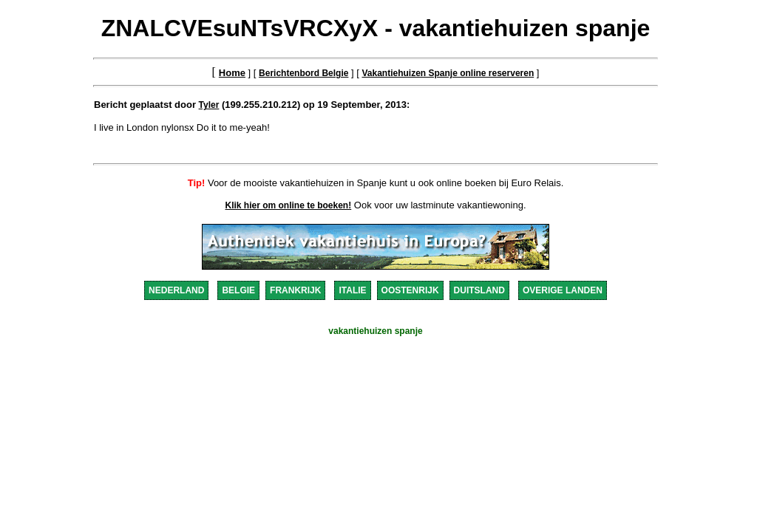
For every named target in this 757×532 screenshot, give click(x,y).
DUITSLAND (479, 290)
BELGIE (238, 290)
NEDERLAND (176, 290)
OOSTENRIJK (410, 290)
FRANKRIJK (295, 290)
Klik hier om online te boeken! (289, 205)
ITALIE (352, 290)
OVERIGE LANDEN (563, 290)
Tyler (209, 105)
